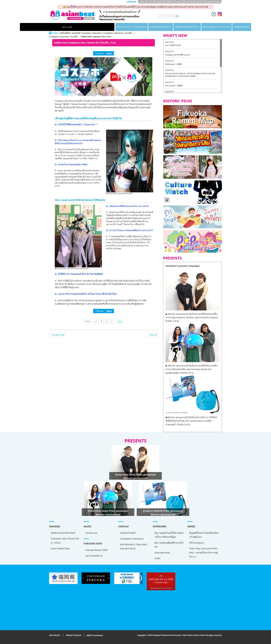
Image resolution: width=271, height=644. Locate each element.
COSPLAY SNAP (128, 533)
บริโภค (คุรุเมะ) (197, 543)
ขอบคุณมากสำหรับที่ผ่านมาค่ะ (178, 55)
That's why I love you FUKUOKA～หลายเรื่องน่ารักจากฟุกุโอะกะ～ (204, 552)
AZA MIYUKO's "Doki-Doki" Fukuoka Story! (134, 546)
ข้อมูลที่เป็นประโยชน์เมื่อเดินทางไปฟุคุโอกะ (204, 535)
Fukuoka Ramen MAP (97, 550)
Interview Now (162, 553)
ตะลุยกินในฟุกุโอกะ (122, 27)
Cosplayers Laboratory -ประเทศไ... (118, 33)
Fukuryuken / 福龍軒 (174, 85)
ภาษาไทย (189, 2)
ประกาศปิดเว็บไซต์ (173, 45)
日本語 (142, 2)
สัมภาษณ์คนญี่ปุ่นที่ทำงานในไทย (169, 545)
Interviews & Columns (183, 27)
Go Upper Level (58, 335)
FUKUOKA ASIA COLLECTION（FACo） (65, 541)
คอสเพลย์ (76, 33)
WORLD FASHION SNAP (63, 533)
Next (109, 53)
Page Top (153, 335)
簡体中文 (160, 2)
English (179, 2)
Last (120, 321)
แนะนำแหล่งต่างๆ (94, 556)
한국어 (150, 2)
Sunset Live (91, 533)
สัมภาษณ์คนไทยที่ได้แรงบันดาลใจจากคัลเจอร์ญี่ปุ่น (169, 535)
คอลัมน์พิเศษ (211, 27)
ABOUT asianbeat (95, 635)
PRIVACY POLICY (74, 635)
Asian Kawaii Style (60, 548)
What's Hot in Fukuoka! (90, 27)
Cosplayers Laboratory (92, 33)
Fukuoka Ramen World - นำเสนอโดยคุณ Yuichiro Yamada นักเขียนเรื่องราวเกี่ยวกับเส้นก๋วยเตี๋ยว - (190, 75)
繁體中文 (170, 2)
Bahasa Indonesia (213, 2)
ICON (157, 558)
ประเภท (60, 27)
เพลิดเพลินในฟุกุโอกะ (151, 27)
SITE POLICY (55, 635)
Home (55, 33)
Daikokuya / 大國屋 (173, 64)
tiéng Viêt (200, 2)
